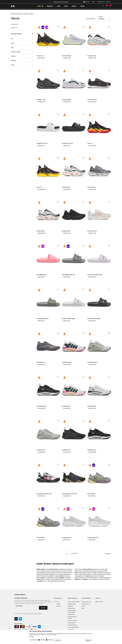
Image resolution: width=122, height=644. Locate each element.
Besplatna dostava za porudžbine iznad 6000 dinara (61, 2)
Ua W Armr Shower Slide (95, 275)
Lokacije (58, 606)
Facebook (100, 602)
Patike (14, 24)
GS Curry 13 (40, 56)
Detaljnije (31, 637)
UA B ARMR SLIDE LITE (68, 275)
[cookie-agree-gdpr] (88, 640)
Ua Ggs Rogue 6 (67, 537)
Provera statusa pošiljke (74, 602)
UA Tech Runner (67, 100)
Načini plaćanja (71, 608)
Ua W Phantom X (67, 362)
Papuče (14, 28)
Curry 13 (90, 143)
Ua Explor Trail (92, 56)
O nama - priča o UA (86, 602)
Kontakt (58, 604)
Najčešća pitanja (72, 604)
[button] (22, 34)
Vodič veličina (71, 614)
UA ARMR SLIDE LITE (42, 319)
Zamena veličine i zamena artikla (72, 611)
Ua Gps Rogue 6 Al (93, 537)
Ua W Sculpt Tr (41, 362)
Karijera (83, 606)
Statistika (43, 640)
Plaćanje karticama (72, 625)
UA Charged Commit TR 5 (44, 494)
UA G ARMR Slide (41, 275)
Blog (83, 608)
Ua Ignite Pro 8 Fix (67, 143)
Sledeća (107, 553)
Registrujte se (101, 2)
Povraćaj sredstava (72, 621)
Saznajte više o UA (86, 604)
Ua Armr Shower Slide (68, 319)
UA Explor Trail (41, 100)
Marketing (51, 640)
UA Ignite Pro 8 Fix (42, 143)
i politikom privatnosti (38, 613)
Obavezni (35, 640)
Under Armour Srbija (17, 13)
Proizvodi (26, 13)
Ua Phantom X (66, 406)
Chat (58, 602)
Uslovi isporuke (72, 623)
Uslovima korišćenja (29, 613)
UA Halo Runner (67, 56)
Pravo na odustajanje (73, 627)
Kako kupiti (70, 606)
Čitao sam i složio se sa (28, 613)
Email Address (19, 606)
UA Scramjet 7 (92, 494)
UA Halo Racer (66, 187)
